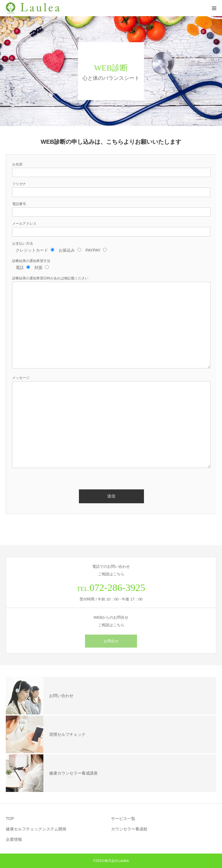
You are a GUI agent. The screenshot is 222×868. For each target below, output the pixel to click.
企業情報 (14, 839)
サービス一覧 (123, 819)
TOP (10, 819)
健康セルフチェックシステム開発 (36, 829)
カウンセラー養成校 (129, 829)
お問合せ (111, 641)
